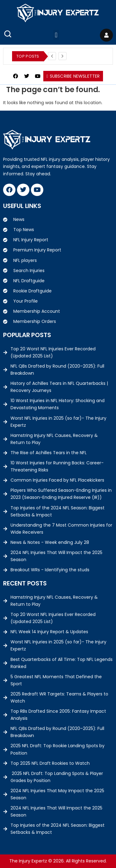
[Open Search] (8, 34)
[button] (56, 35)
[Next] (62, 56)
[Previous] (52, 56)
